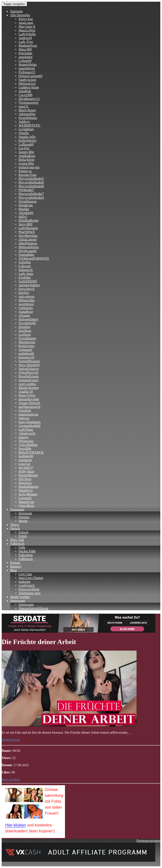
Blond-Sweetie (29, 388)
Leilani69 (25, 61)
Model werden (20, 597)
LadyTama (26, 430)
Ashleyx (24, 122)
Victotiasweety (29, 103)
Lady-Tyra (26, 42)
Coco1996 (26, 95)
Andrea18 (25, 38)
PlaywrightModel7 (31, 194)
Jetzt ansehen (11, 779)
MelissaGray (27, 84)
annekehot (26, 57)
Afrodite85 (26, 213)
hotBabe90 (26, 456)
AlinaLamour (28, 239)
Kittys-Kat (26, 19)
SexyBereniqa (28, 236)
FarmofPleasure (29, 361)
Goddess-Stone (29, 87)
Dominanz (17, 509)
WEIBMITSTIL (30, 125)
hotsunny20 (26, 357)
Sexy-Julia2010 (29, 365)
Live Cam (25, 574)
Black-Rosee (27, 110)
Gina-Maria (26, 506)
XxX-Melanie (28, 494)
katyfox (24, 293)
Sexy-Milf (26, 224)
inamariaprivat (28, 414)
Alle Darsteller (20, 15)
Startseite (16, 11)
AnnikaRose (27, 156)
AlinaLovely (27, 433)
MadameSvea (28, 46)
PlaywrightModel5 (31, 179)
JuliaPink (25, 91)
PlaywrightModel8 (31, 186)
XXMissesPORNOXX (34, 258)
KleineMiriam (28, 475)
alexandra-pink (29, 399)
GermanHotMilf (30, 426)
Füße (22, 547)
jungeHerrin (27, 68)
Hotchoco (25, 483)
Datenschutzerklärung (33, 608)
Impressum (18, 601)
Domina (24, 517)
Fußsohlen (26, 555)
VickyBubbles (28, 445)
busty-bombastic (30, 422)
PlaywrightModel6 (31, 182)
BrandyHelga (28, 65)
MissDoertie (27, 342)
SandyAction (27, 80)
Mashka (24, 209)
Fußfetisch (17, 544)
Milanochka (27, 300)
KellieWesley (28, 141)
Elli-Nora (25, 479)
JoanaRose (26, 312)
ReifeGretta (26, 346)
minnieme (25, 460)
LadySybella (27, 34)
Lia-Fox (24, 148)
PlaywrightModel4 (31, 198)
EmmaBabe (26, 255)
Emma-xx (25, 171)
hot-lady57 (26, 468)
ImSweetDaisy (28, 319)
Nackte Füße (27, 551)
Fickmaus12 (27, 72)
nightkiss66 (26, 354)
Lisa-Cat (24, 464)
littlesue (24, 418)
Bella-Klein (26, 160)
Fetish (23, 536)
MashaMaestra (28, 487)
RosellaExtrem (29, 376)
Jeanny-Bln (26, 152)
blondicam (26, 205)
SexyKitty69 (27, 323)
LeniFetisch (27, 585)
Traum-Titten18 (29, 403)
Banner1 (16, 566)
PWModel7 (26, 190)
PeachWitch (27, 232)
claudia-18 (26, 392)
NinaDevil (26, 490)
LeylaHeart (26, 129)
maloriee (24, 582)
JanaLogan (26, 23)
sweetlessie (26, 304)
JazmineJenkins (29, 285)
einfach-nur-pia (29, 167)
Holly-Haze (26, 471)
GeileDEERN (28, 281)
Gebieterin (26, 308)
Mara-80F (25, 49)
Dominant (25, 513)
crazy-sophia (27, 384)
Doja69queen (28, 201)
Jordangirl (25, 350)
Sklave (15, 525)
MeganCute (26, 502)
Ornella (24, 133)
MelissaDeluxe (29, 247)
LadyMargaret (28, 228)
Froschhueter (27, 338)
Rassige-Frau (27, 175)
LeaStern (25, 335)
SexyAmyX (27, 289)
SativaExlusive (29, 369)
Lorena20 (25, 498)
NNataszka (26, 441)
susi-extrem (26, 296)
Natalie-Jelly (27, 137)
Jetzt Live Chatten (31, 578)
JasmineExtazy (29, 380)
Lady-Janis (26, 274)
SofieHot (25, 262)
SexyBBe (25, 449)
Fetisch (15, 528)
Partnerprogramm (148, 841)
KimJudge (26, 53)
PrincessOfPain (29, 589)
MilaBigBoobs (28, 220)
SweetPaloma (28, 118)
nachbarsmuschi (29, 407)
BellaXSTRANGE (31, 452)
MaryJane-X (27, 27)
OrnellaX (25, 411)
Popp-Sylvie (27, 395)
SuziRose (25, 331)
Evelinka (25, 277)
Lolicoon (25, 266)
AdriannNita (27, 114)
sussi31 (24, 106)
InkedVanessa (28, 243)
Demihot (24, 327)
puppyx (24, 437)
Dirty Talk (17, 540)
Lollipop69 (26, 144)
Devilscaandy (28, 251)
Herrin (23, 521)
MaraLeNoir (27, 30)
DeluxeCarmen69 (30, 76)
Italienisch (26, 270)
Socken (15, 563)
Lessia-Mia (26, 163)
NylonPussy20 (28, 373)
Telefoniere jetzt (30, 593)
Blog (13, 570)
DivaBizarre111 (29, 99)
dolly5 (23, 217)
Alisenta (24, 315)
